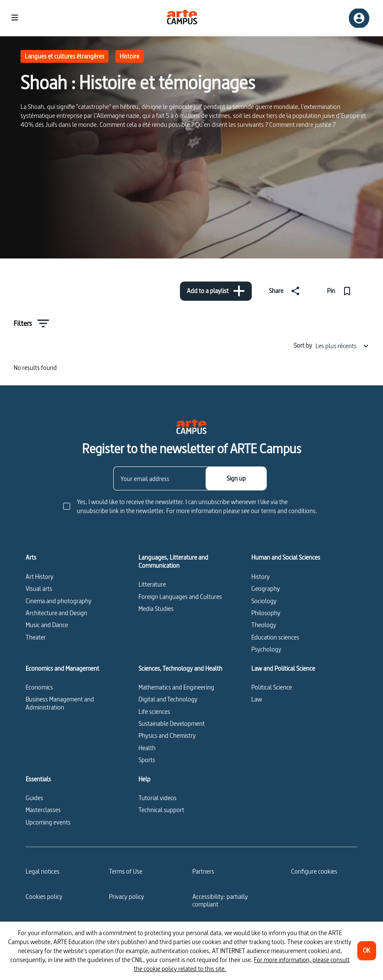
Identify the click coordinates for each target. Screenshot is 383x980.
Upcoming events (48, 822)
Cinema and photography (59, 601)
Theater (36, 637)
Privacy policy (127, 896)
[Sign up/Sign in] (359, 18)
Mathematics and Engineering (176, 687)
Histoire (130, 56)
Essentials (38, 779)
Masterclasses (43, 810)
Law (257, 699)
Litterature (152, 584)
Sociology (264, 601)
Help (144, 779)
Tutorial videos (158, 798)
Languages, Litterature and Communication (173, 562)
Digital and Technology (168, 699)
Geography (266, 588)
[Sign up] (236, 478)
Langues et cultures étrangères (65, 56)
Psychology (266, 649)
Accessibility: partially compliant (220, 900)
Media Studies (156, 609)
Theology (264, 625)
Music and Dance (47, 625)
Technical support (161, 810)
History (261, 577)
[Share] (286, 291)
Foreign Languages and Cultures (180, 597)
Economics (39, 687)
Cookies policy (44, 896)
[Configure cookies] (314, 871)
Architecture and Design (56, 613)
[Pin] (341, 291)
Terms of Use (126, 871)
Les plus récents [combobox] (342, 346)
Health (147, 748)
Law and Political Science (283, 669)
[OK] (367, 951)
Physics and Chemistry (167, 735)
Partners (203, 871)
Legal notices (43, 871)
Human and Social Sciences (286, 557)
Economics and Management (62, 669)
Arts (31, 557)
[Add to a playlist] (216, 291)
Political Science (272, 687)
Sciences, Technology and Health (180, 669)
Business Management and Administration (60, 703)
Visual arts (39, 588)
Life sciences (154, 712)
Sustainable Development (172, 723)
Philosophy (266, 613)
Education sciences (275, 637)
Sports (147, 760)
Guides (34, 798)
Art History (40, 577)
